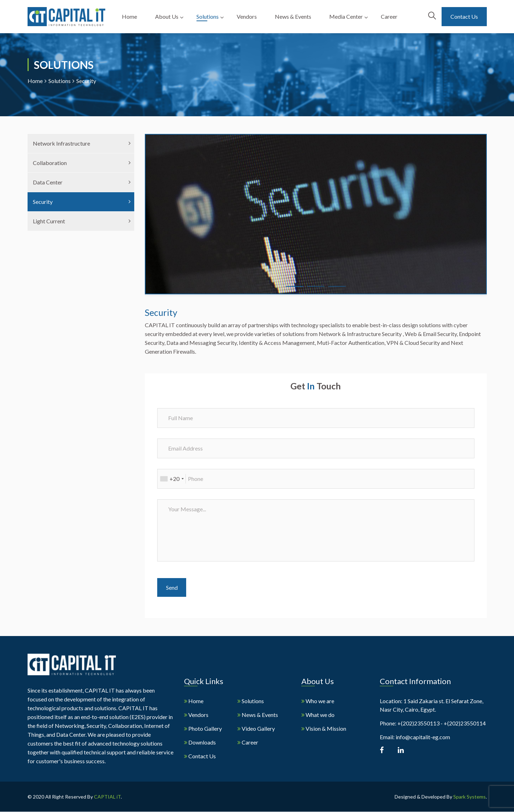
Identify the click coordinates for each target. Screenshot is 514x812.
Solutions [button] (208, 16)
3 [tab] (332, 289)
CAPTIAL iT (107, 797)
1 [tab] (289, 289)
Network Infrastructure (61, 143)
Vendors (247, 16)
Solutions (60, 81)
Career (389, 16)
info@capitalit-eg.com (423, 737)
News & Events (293, 16)
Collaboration (50, 163)
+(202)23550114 (465, 723)
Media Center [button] (346, 16)
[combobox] (172, 479)
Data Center (48, 182)
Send (172, 587)
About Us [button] (167, 16)
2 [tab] (311, 289)
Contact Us (464, 16)
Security (43, 202)
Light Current (49, 221)
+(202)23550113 (418, 723)
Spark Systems (469, 797)
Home (131, 16)
